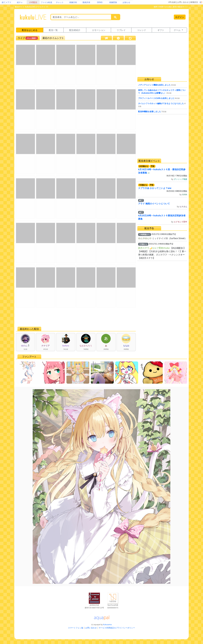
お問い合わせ (183, 2)
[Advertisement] (76, 317)
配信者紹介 (75, 30)
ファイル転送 (46, 2)
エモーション (99, 30)
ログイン (180, 17)
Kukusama (107, 624)
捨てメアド (7, 2)
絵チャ (20, 2)
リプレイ (121, 30)
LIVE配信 (33, 2)
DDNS (100, 2)
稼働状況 (194, 2)
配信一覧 (53, 30)
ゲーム (177, 30)
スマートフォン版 (76, 628)
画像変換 (113, 2)
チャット (60, 2)
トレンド (142, 30)
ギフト (161, 30)
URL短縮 (172, 2)
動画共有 (86, 2)
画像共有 (73, 2)
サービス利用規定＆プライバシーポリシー (117, 628)
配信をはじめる (30, 30)
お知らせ (126, 2)
